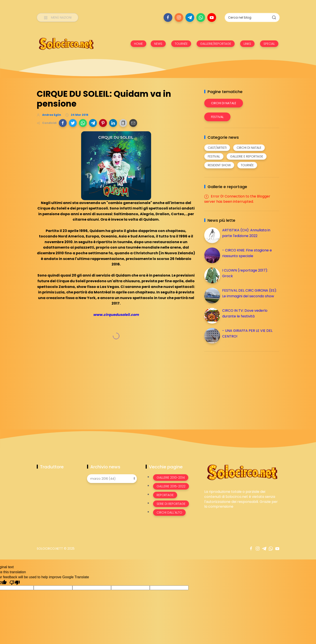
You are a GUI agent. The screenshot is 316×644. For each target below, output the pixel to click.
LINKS (247, 44)
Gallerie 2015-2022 (171, 486)
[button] (63, 123)
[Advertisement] (237, 385)
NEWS (158, 44)
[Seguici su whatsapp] (201, 17)
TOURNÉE (181, 44)
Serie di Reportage (171, 504)
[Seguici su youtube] (212, 17)
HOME (138, 44)
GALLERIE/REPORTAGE (216, 44)
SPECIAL (269, 44)
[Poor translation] (15, 582)
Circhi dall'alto (169, 512)
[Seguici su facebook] (168, 17)
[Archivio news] (112, 479)
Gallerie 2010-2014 (171, 478)
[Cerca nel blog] (252, 17)
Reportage (165, 495)
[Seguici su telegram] (190, 17)
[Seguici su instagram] (179, 17)
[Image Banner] (242, 472)
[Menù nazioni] (58, 17)
